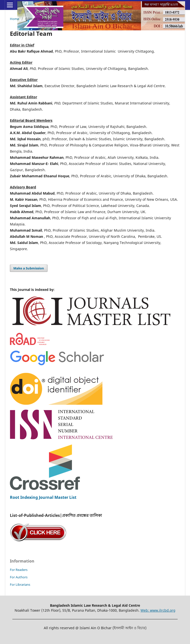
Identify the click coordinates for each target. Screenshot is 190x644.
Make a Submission (29, 268)
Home (14, 19)
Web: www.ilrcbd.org (158, 610)
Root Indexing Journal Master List (43, 497)
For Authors (19, 577)
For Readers (19, 570)
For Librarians (20, 584)
